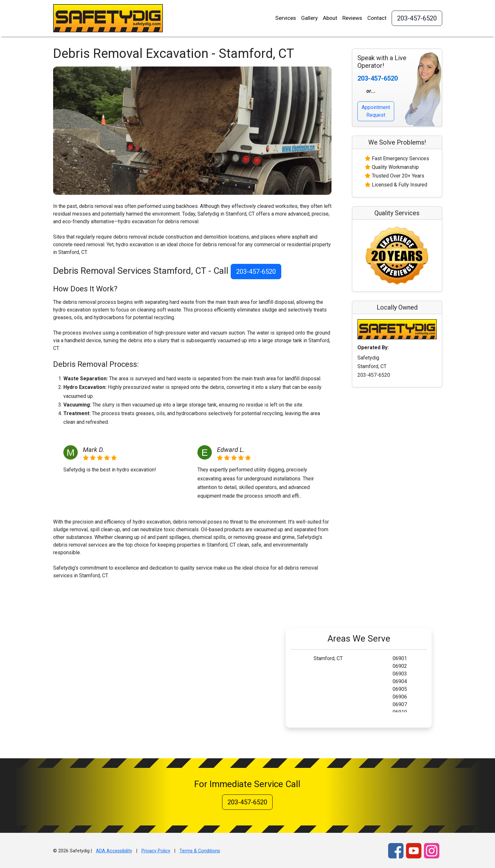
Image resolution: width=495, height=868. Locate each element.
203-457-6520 (417, 18)
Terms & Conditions (200, 851)
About (330, 18)
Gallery (309, 18)
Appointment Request (376, 111)
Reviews (352, 18)
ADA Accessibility (114, 851)
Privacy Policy (156, 851)
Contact (377, 18)
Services (286, 18)
